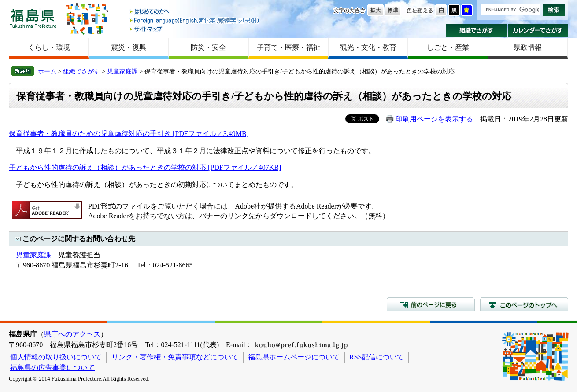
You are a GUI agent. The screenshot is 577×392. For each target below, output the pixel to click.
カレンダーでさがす (538, 30)
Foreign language (195, 20)
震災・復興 (129, 47)
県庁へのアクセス (72, 334)
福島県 (33, 18)
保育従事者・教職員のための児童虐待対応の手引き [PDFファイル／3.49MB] (129, 134)
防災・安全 (208, 47)
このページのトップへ (524, 304)
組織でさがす (476, 30)
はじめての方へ (195, 12)
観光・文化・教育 (368, 47)
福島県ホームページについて (294, 357)
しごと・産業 (448, 47)
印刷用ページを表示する (434, 119)
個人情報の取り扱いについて (56, 357)
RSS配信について (377, 357)
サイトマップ (195, 29)
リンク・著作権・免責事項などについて (175, 357)
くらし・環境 (49, 47)
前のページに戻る (431, 304)
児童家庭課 (122, 71)
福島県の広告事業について (52, 368)
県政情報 (528, 47)
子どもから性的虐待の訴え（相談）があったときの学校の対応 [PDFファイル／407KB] (145, 167)
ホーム (47, 71)
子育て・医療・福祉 (288, 47)
